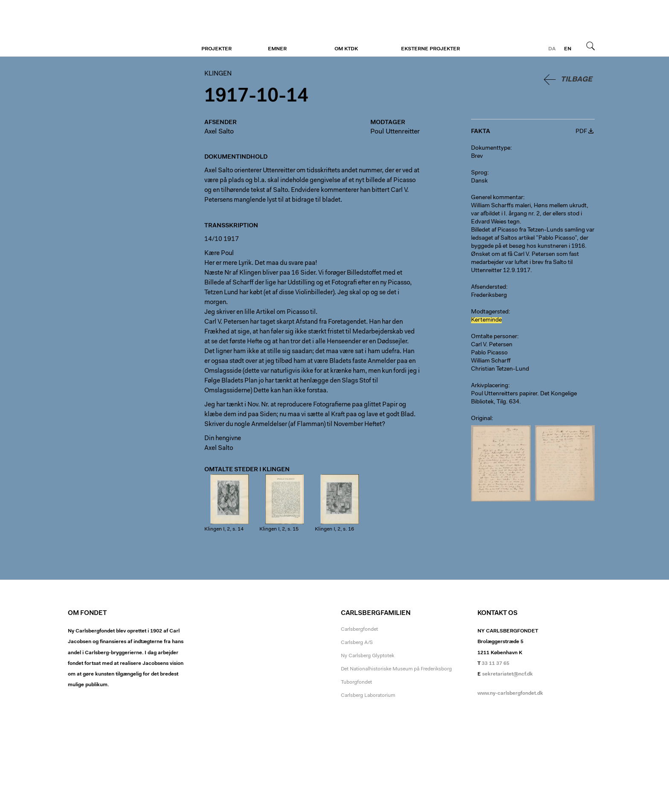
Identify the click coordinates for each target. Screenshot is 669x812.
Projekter (217, 49)
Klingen (120, 29)
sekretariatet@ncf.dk (508, 674)
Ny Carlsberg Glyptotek (368, 656)
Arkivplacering (490, 386)
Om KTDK (346, 49)
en (568, 49)
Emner (277, 49)
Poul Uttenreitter (395, 132)
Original (481, 419)
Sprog (479, 173)
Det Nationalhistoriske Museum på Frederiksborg (396, 669)
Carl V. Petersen (492, 345)
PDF (581, 132)
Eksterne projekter (430, 49)
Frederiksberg (489, 296)
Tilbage (576, 80)
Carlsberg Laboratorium (368, 696)
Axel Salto (219, 132)
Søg (590, 46)
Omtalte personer (494, 337)
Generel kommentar (497, 198)
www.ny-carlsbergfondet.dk (510, 693)
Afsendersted (489, 287)
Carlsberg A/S (357, 643)
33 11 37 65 (496, 664)
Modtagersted (490, 312)
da (552, 49)
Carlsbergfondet (359, 629)
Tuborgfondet (356, 682)
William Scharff (491, 361)
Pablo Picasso (489, 353)
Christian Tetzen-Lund (500, 369)
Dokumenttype (491, 148)
